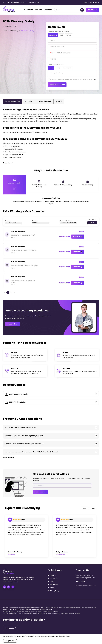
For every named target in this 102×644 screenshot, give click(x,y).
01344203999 (34, 2)
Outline (28, 101)
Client (52, 582)
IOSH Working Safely (27, 31)
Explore (92, 223)
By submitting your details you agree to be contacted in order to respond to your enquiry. (73, 79)
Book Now (78, 236)
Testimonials (54, 585)
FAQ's (59, 101)
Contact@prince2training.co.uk (14, 2)
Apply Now (13, 324)
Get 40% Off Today (57, 85)
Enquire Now (64, 236)
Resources (48, 10)
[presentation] (84, 508)
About (38, 10)
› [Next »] (15, 292)
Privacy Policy (55, 591)
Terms (52, 588)
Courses (28, 10)
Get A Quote (92, 10)
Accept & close (10, 641)
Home (5, 31)
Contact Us (54, 578)
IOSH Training (14, 31)
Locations (53, 575)
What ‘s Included (44, 101)
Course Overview (13, 101)
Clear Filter (92, 219)
